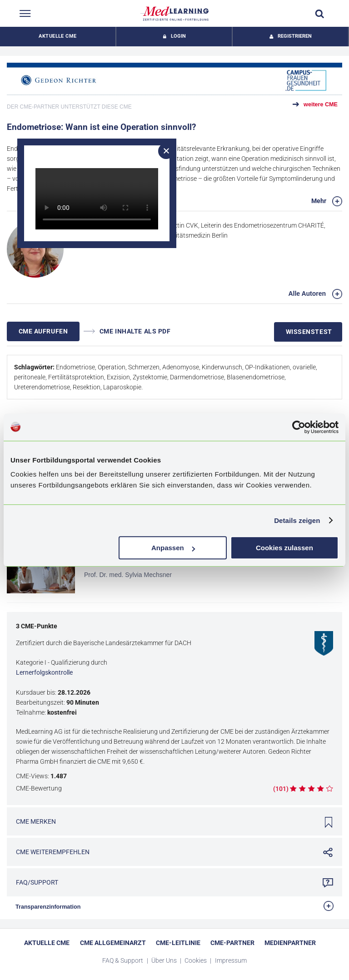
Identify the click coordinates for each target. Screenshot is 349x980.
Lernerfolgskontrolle (44, 672)
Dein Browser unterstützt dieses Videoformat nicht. (97, 199)
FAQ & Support (123, 960)
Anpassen (173, 548)
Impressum (231, 960)
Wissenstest (309, 332)
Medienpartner (290, 943)
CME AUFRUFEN (43, 331)
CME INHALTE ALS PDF (127, 331)
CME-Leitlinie (178, 943)
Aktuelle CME (57, 36)
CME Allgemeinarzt (113, 943)
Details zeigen (297, 520)
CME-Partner (232, 943)
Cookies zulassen (284, 548)
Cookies (196, 960)
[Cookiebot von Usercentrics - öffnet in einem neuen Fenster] (299, 427)
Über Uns (165, 960)
